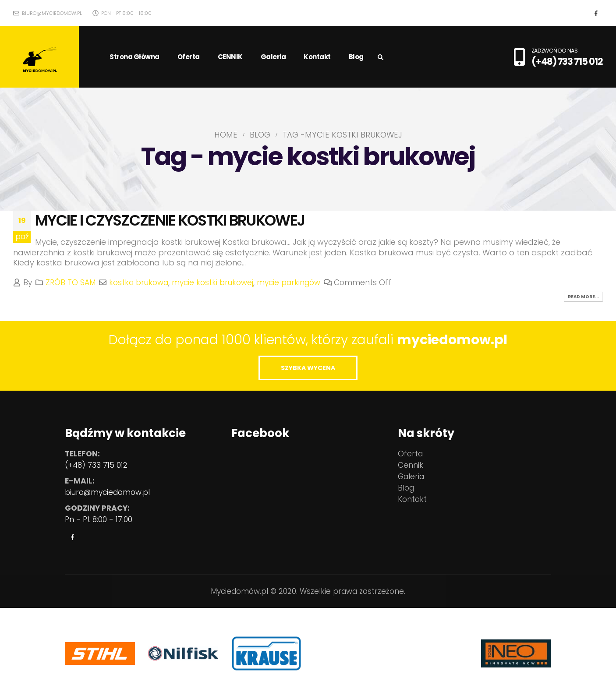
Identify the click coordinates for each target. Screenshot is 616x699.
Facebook (72, 537)
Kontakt (317, 57)
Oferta (189, 57)
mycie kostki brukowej (212, 282)
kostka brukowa (139, 282)
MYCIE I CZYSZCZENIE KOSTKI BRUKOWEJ (170, 220)
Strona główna (135, 57)
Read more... (583, 297)
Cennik (411, 465)
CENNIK (230, 57)
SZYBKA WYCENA (308, 368)
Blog (356, 57)
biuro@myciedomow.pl (48, 13)
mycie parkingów (289, 282)
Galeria (273, 57)
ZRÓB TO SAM (71, 282)
